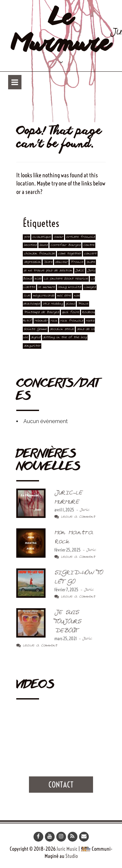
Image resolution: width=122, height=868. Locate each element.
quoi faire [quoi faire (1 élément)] (70, 312)
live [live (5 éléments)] (27, 296)
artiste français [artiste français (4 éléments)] (80, 237)
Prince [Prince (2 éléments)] (83, 304)
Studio (72, 856)
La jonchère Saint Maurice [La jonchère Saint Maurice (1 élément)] (66, 279)
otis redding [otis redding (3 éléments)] (53, 304)
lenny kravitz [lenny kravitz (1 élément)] (69, 287)
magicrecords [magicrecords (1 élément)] (43, 296)
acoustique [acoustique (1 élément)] (41, 237)
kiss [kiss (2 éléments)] (38, 279)
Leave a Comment (75, 517)
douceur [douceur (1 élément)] (61, 262)
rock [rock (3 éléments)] (54, 321)
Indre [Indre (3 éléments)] (91, 262)
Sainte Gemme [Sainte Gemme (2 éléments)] (35, 329)
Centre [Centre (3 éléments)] (89, 245)
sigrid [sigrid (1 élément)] (35, 338)
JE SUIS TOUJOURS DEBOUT (68, 621)
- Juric (82, 510)
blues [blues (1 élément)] (43, 245)
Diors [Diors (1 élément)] (48, 262)
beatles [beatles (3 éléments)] (30, 245)
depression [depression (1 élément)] (32, 262)
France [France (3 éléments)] (77, 262)
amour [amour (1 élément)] (58, 237)
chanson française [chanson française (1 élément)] (39, 254)
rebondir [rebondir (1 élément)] (41, 321)
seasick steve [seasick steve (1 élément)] (62, 329)
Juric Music (67, 849)
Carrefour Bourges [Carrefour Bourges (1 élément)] (65, 245)
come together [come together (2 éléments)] (69, 254)
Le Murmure (61, 32)
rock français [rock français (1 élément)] (72, 321)
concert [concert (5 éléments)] (90, 254)
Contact (61, 785)
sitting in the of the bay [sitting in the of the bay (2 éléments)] (65, 338)
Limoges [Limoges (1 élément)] (90, 287)
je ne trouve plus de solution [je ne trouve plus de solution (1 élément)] (48, 271)
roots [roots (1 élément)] (90, 321)
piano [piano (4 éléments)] (70, 304)
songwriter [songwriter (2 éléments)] (32, 346)
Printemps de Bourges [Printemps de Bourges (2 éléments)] (41, 312)
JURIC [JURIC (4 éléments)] (80, 271)
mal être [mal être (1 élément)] (64, 296)
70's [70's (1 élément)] (27, 237)
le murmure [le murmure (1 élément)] (47, 287)
